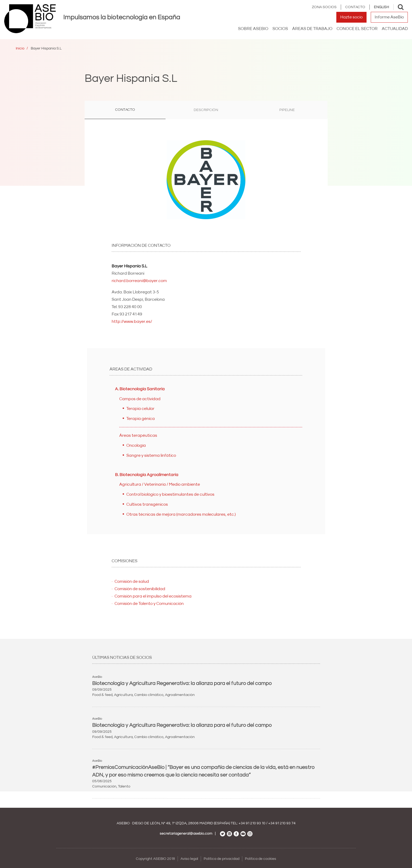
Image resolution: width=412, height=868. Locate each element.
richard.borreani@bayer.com (139, 281)
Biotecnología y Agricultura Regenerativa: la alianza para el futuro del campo (182, 683)
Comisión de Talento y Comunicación (149, 604)
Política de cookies (261, 859)
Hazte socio (351, 17)
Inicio (20, 48)
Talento (124, 786)
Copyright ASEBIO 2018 (155, 859)
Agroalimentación (180, 695)
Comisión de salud (132, 581)
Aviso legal (189, 859)
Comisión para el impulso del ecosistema (153, 596)
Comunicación (104, 786)
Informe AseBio (389, 17)
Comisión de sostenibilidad (140, 589)
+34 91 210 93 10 (252, 823)
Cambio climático (149, 695)
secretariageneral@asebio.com (186, 834)
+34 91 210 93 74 (282, 823)
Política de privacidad (222, 859)
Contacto (355, 7)
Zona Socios (324, 7)
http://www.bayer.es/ (132, 322)
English (382, 7)
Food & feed (102, 695)
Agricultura (123, 695)
